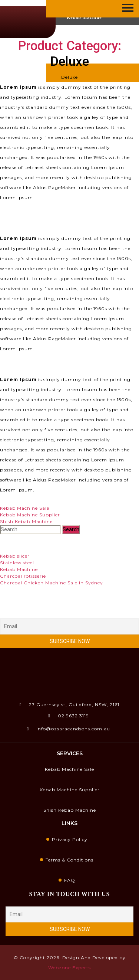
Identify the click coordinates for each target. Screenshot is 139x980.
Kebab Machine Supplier (30, 515)
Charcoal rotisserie (23, 576)
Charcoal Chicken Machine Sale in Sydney (52, 583)
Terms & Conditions (69, 860)
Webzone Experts (69, 968)
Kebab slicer (15, 556)
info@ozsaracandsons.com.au (69, 729)
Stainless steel (17, 563)
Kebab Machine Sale (25, 508)
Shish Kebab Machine (26, 521)
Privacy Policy (70, 839)
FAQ (70, 880)
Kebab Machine (19, 569)
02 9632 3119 (68, 716)
